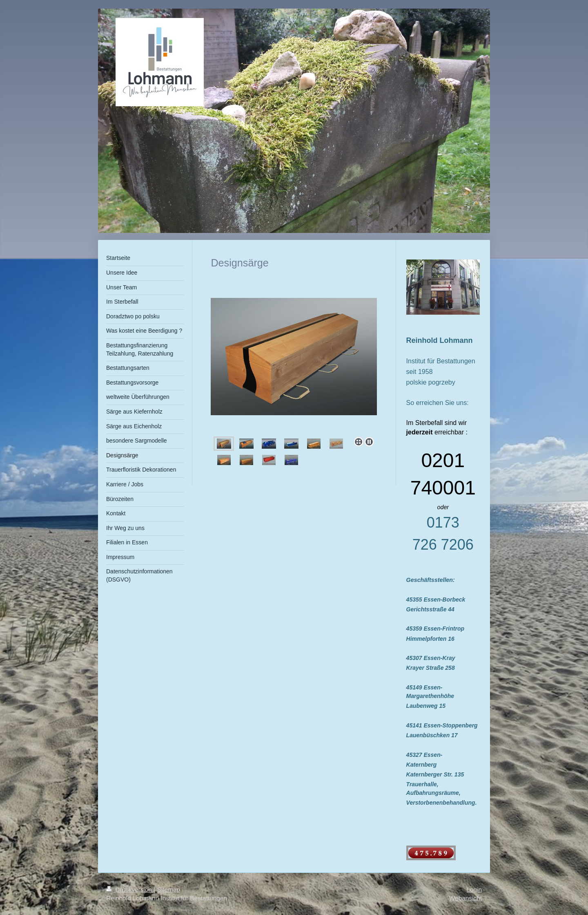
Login (474, 889)
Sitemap (169, 889)
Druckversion (130, 889)
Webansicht (465, 898)
